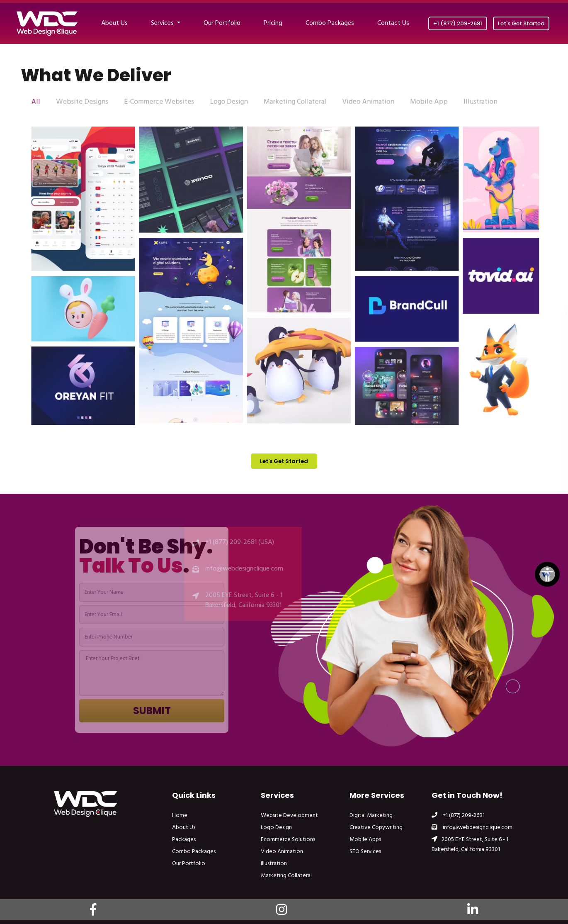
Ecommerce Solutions (288, 840)
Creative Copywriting (376, 828)
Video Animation (282, 852)
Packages (184, 840)
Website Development (289, 816)
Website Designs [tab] (91, 102)
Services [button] (163, 23)
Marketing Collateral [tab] (295, 102)
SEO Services (365, 852)
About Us (114, 23)
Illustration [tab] (472, 102)
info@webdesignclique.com (472, 828)
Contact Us (393, 23)
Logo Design (276, 828)
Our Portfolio (222, 23)
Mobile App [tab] (422, 102)
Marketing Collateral (286, 876)
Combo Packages (330, 23)
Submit (164, 711)
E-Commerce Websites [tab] (165, 102)
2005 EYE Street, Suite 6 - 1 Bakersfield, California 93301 (470, 845)
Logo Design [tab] (232, 102)
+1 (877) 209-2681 (458, 23)
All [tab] (47, 102)
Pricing (273, 23)
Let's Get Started (521, 23)
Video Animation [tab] (364, 102)
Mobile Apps (365, 840)
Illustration (274, 864)
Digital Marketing (371, 816)
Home (180, 816)
